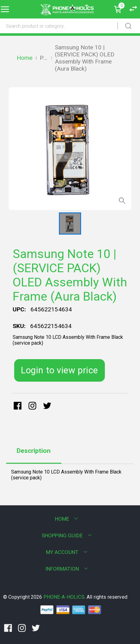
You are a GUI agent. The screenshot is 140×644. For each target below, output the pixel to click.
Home (25, 58)
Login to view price (60, 370)
